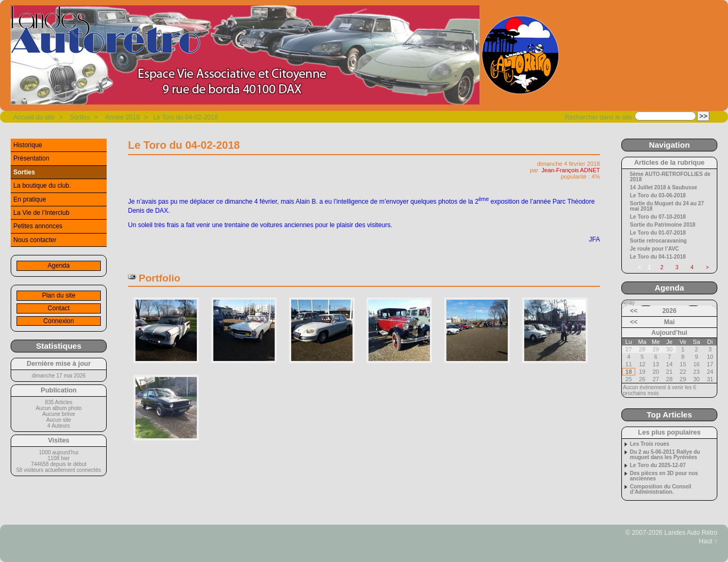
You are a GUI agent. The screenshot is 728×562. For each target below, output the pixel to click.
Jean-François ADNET (571, 170)
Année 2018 (122, 117)
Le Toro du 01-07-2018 (658, 233)
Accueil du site (34, 117)
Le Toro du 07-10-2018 (658, 217)
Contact (58, 308)
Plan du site (59, 295)
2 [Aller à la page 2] (662, 267)
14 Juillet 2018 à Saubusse (663, 188)
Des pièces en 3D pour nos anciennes (664, 476)
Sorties (80, 117)
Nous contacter (35, 240)
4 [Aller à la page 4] (692, 267)
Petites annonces (38, 226)
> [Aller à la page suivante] (707, 267)
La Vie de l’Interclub (41, 213)
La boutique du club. (42, 186)
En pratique (30, 199)
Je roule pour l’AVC (654, 249)
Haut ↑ (708, 541)
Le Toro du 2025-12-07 (658, 465)
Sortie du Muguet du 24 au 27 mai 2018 (667, 206)
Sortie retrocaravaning (658, 241)
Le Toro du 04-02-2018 (185, 117)
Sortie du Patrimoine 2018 (663, 225)
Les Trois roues (650, 444)
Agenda (58, 266)
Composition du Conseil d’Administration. (661, 489)
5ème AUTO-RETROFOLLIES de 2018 (670, 177)
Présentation (31, 158)
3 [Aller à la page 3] (677, 267)
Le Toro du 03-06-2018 (658, 196)
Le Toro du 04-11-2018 (658, 257)
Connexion (58, 321)
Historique (28, 145)
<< (634, 311)
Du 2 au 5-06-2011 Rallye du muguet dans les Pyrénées (665, 455)
